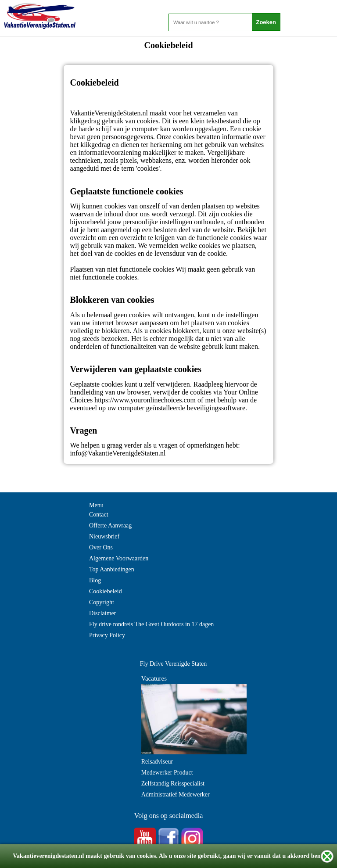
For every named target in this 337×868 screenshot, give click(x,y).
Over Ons (101, 547)
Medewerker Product (167, 773)
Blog (95, 580)
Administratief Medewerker (176, 794)
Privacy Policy (107, 635)
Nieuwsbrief (104, 536)
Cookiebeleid (106, 591)
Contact (99, 515)
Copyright (102, 602)
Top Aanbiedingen (112, 569)
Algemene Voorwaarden (119, 558)
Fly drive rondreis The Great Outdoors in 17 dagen (151, 624)
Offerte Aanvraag (110, 525)
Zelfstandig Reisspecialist (173, 784)
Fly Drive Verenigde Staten (174, 664)
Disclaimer (102, 613)
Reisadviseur (157, 762)
